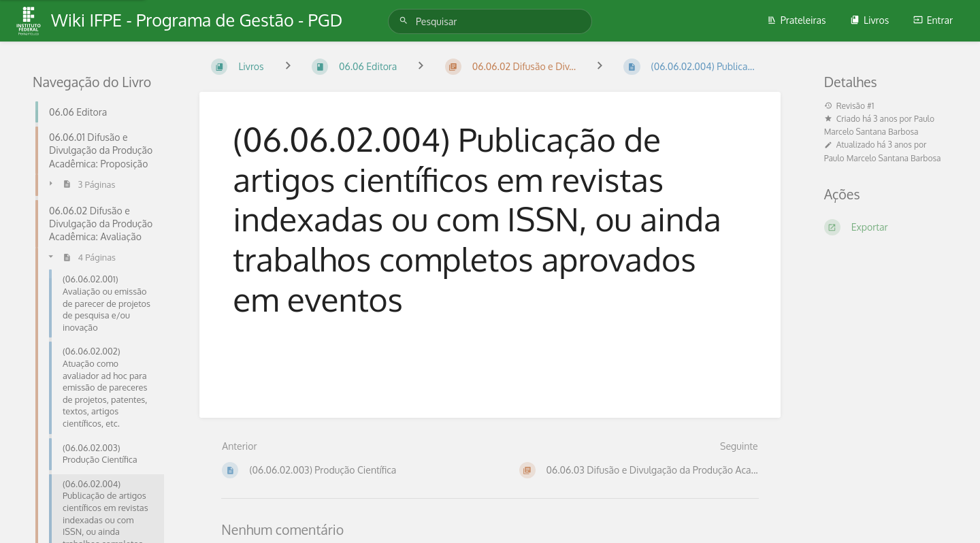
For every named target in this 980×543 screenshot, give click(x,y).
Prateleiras (797, 20)
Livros (869, 20)
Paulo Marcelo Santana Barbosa (883, 158)
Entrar (933, 20)
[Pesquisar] (406, 21)
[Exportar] (886, 227)
